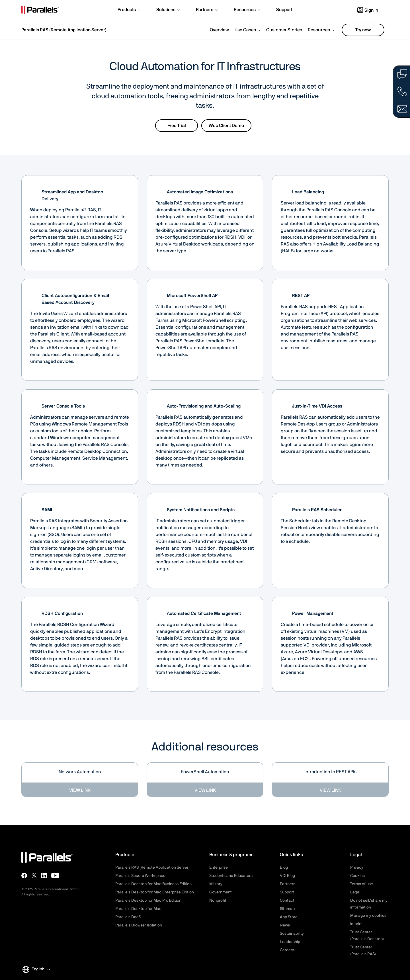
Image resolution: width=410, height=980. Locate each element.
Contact (287, 901)
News (285, 925)
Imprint (356, 924)
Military (216, 884)
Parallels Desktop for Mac (138, 909)
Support (287, 892)
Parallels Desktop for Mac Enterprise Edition (155, 892)
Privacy (357, 868)
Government (221, 892)
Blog (284, 868)
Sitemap (287, 909)
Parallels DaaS (128, 917)
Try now (363, 30)
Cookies (357, 876)
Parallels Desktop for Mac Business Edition (153, 884)
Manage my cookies (368, 916)
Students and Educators (231, 876)
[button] (129, 10)
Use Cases (245, 30)
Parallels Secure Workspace (140, 876)
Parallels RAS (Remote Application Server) (64, 30)
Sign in (368, 10)
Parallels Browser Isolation (139, 925)
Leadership (290, 942)
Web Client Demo (226, 126)
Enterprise (219, 868)
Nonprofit (218, 901)
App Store (289, 917)
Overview (219, 30)
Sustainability (292, 934)
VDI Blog (287, 876)
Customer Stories (284, 30)
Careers (287, 950)
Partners (288, 884)
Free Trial (177, 126)
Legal (355, 892)
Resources (319, 30)
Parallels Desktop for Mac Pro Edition (148, 901)
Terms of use (362, 884)
